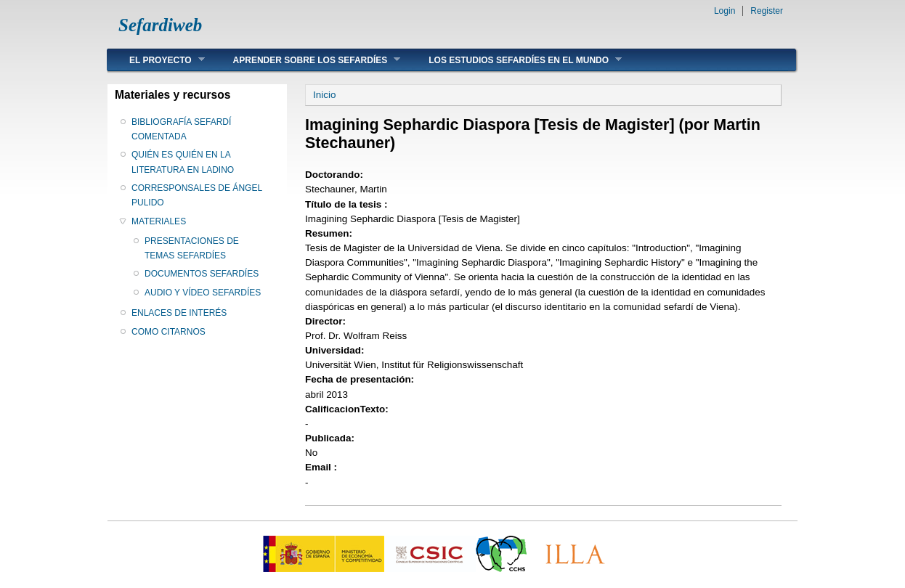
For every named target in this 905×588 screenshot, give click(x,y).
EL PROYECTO (156, 60)
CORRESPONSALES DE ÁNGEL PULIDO (197, 195)
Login (725, 11)
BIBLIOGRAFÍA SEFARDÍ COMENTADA (181, 129)
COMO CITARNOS (169, 332)
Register (767, 11)
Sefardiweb (160, 25)
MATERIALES (159, 221)
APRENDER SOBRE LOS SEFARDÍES (306, 60)
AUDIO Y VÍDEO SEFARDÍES (203, 293)
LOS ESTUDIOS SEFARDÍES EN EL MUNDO (514, 60)
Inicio (324, 95)
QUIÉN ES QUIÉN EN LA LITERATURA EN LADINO (183, 162)
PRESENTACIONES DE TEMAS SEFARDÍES (192, 248)
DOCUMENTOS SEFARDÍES (202, 274)
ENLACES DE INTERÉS (179, 313)
